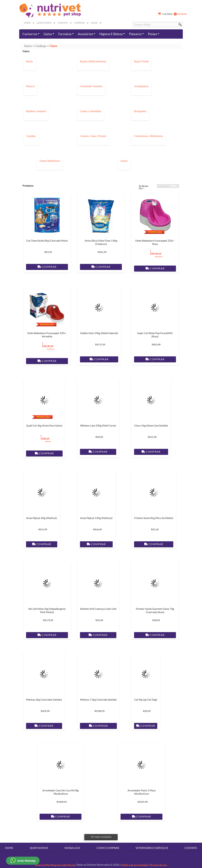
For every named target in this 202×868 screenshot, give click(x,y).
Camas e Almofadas (91, 111)
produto (172, 14)
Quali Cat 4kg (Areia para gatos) (44, 426)
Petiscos (30, 86)
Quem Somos (44, 23)
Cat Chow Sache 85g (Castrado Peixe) (47, 241)
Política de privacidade (134, 865)
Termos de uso (158, 865)
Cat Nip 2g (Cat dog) (146, 700)
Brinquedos (140, 111)
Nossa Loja (72, 848)
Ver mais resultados (101, 837)
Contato (63, 23)
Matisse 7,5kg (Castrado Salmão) (98, 700)
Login (94, 23)
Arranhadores (141, 86)
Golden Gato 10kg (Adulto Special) (99, 333)
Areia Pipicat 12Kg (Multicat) (96, 518)
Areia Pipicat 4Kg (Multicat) (42, 518)
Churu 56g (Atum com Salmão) (151, 426)
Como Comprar (108, 848)
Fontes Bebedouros (50, 161)
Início (28, 46)
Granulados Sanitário (91, 86)
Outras (124, 161)
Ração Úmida (141, 61)
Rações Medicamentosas (93, 61)
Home (27, 23)
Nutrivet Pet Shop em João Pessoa (56, 865)
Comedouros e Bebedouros (148, 136)
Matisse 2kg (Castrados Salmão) (44, 700)
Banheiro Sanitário (36, 111)
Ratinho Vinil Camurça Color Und (98, 609)
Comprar (79, 23)
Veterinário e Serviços (152, 848)
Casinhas (31, 136)
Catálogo (41, 46)
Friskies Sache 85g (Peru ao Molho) (154, 518)
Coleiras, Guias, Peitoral (93, 136)
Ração (29, 61)
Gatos (53, 46)
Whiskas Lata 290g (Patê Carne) (98, 426)
